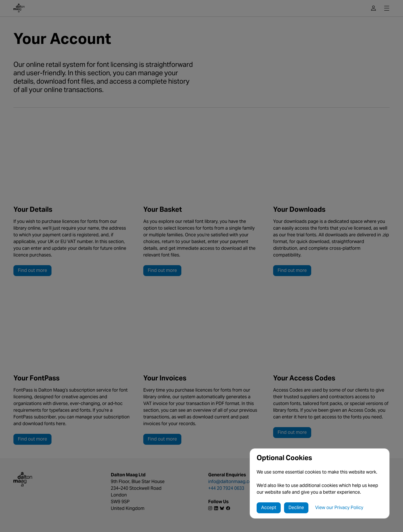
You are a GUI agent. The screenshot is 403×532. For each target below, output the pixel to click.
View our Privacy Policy (339, 508)
